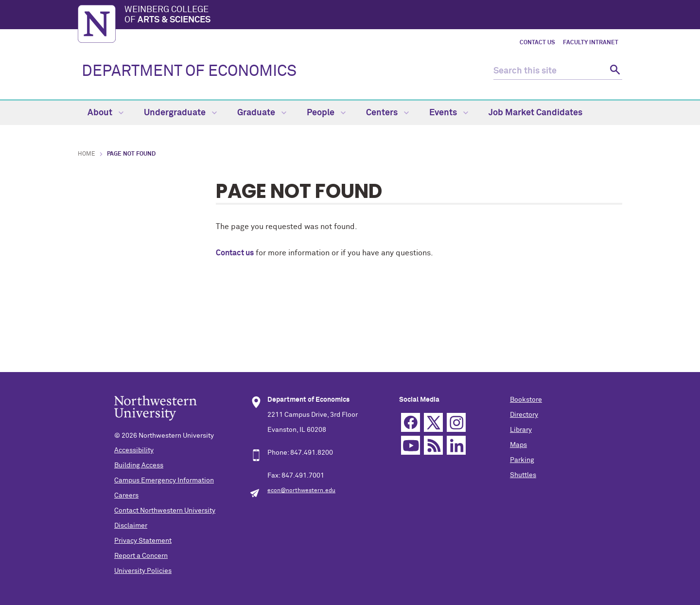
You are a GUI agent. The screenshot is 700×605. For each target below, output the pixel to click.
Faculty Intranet (591, 43)
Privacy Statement (143, 541)
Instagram (456, 422)
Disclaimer (131, 526)
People (326, 113)
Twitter (433, 422)
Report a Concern (141, 556)
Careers (126, 496)
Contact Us (537, 43)
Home (87, 154)
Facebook (411, 422)
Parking (522, 460)
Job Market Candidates (535, 113)
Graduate (262, 113)
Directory (524, 415)
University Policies (143, 571)
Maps (518, 445)
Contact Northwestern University (165, 511)
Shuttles (523, 475)
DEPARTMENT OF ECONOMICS (189, 71)
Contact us (235, 253)
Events (449, 113)
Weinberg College (373, 16)
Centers (387, 113)
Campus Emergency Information (164, 480)
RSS (433, 445)
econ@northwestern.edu (301, 491)
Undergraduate (180, 113)
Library (521, 430)
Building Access (139, 465)
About (105, 113)
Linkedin (456, 445)
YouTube (411, 445)
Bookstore (526, 400)
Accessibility (134, 450)
